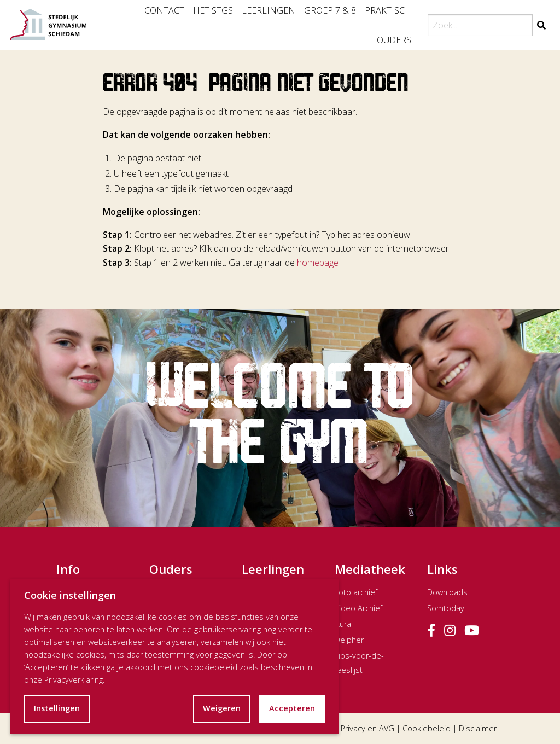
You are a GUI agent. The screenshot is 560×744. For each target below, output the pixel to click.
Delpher (349, 640)
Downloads (447, 592)
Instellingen (57, 708)
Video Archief (358, 608)
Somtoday (446, 608)
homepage (318, 263)
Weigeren (222, 708)
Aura (343, 624)
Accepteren (292, 708)
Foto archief (356, 592)
